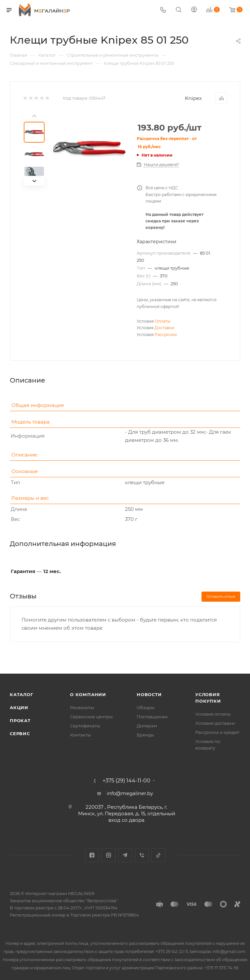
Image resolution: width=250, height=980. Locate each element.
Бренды (145, 735)
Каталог (22, 694)
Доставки (164, 328)
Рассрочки (166, 335)
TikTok (158, 855)
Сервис (20, 734)
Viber (142, 855)
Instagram (109, 855)
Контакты (80, 735)
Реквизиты (82, 707)
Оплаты (162, 321)
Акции (19, 707)
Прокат (20, 721)
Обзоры (146, 707)
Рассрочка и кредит (217, 732)
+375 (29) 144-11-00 (126, 781)
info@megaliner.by (130, 793)
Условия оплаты (213, 714)
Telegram (125, 855)
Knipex (193, 98)
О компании (88, 694)
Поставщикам (152, 717)
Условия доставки (215, 723)
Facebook (92, 855)
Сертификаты (85, 726)
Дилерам (147, 726)
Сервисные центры (91, 717)
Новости (149, 694)
